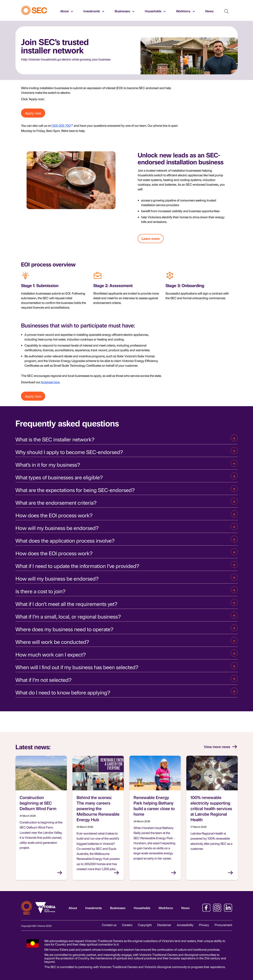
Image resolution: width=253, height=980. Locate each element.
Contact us (109, 925)
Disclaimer (164, 925)
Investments (94, 908)
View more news (221, 747)
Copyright (145, 925)
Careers (127, 925)
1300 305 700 (61, 125)
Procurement (223, 925)
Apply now (33, 113)
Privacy (204, 925)
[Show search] (226, 11)
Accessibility (185, 925)
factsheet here (50, 382)
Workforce (166, 908)
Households (142, 908)
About (73, 908)
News (185, 908)
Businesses (118, 908)
